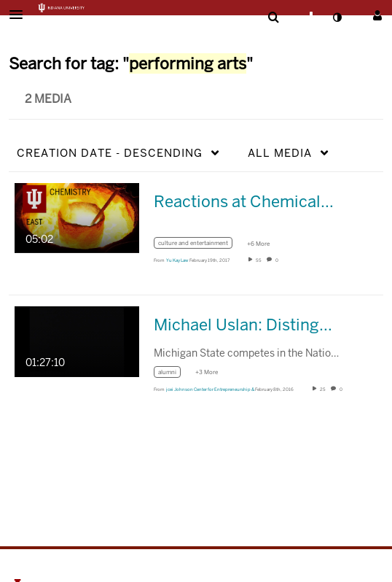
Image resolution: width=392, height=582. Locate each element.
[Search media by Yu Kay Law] (177, 260)
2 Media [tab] (48, 99)
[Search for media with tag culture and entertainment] (199, 245)
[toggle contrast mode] (337, 18)
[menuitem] (273, 18)
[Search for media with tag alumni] (173, 374)
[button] (20, 15)
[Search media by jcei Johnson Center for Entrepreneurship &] (210, 389)
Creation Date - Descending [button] (110, 153)
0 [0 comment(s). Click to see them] (278, 260)
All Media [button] (280, 153)
